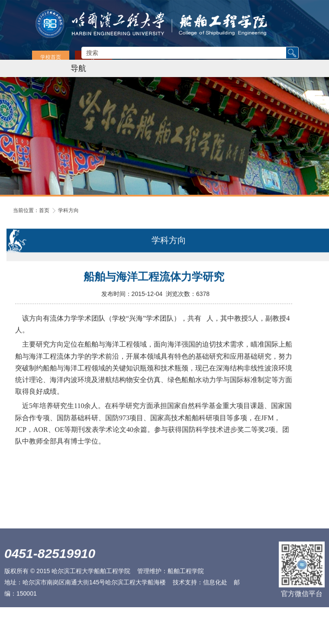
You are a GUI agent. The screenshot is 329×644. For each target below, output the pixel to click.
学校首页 (51, 58)
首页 (44, 210)
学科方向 (68, 210)
